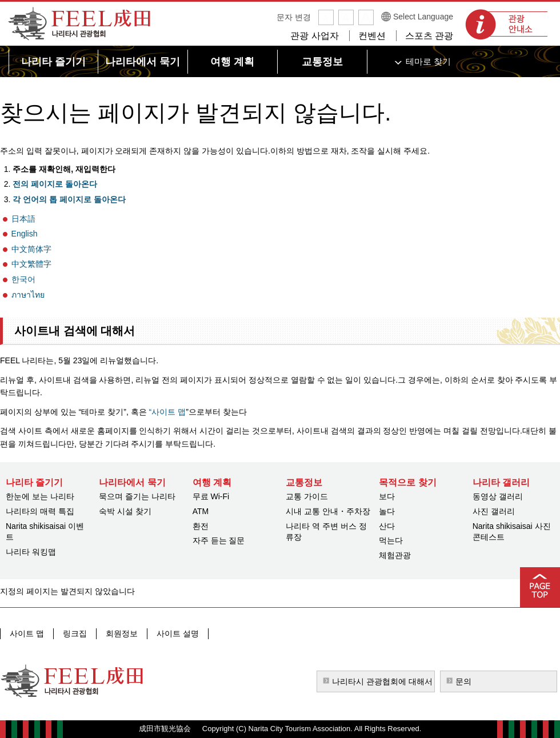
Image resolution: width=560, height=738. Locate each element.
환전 (201, 526)
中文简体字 (31, 249)
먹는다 (391, 540)
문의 (463, 681)
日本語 (23, 219)
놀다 (387, 511)
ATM (201, 511)
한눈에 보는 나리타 (40, 496)
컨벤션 (372, 36)
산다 (387, 526)
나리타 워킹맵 (31, 552)
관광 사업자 (314, 36)
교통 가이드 (307, 496)
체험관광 (395, 555)
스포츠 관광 (429, 36)
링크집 (75, 633)
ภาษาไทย (28, 295)
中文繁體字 (31, 264)
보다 (387, 496)
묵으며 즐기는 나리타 (137, 496)
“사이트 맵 (166, 412)
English (25, 234)
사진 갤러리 (494, 511)
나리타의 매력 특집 (40, 511)
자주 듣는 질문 (219, 540)
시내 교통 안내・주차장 (328, 511)
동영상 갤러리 (498, 496)
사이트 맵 (27, 633)
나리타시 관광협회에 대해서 (382, 681)
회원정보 (122, 633)
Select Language (423, 17)
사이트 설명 (178, 633)
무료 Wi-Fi (211, 496)
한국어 (23, 279)
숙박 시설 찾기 (125, 511)
